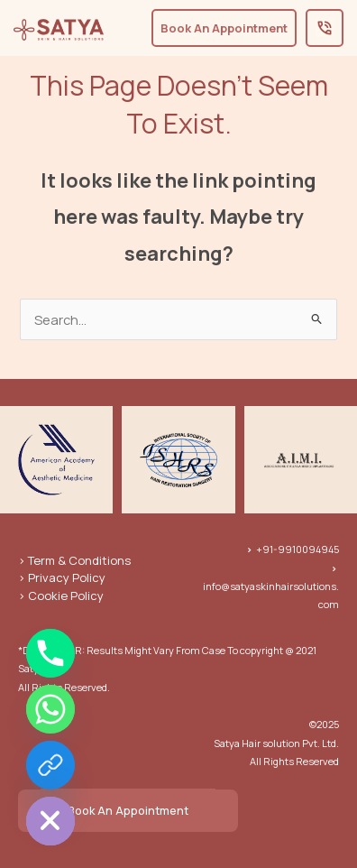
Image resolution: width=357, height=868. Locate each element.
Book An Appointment (128, 810)
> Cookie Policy (61, 596)
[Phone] (50, 653)
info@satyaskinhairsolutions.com (271, 586)
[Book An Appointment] (50, 765)
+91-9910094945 (293, 549)
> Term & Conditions (74, 560)
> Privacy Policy (62, 577)
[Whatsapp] (50, 709)
